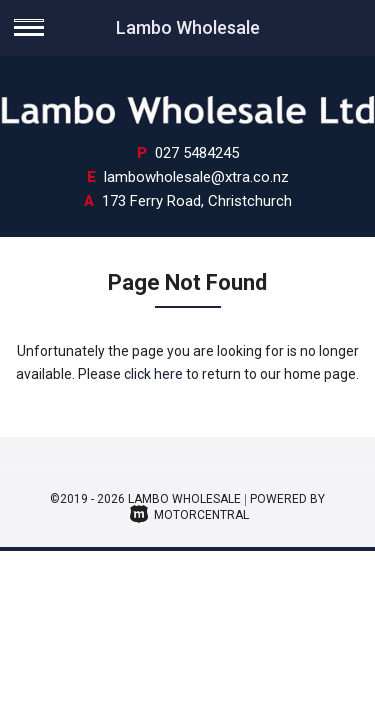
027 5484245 (197, 153)
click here (153, 374)
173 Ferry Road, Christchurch (197, 201)
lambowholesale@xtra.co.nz (196, 177)
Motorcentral (189, 515)
